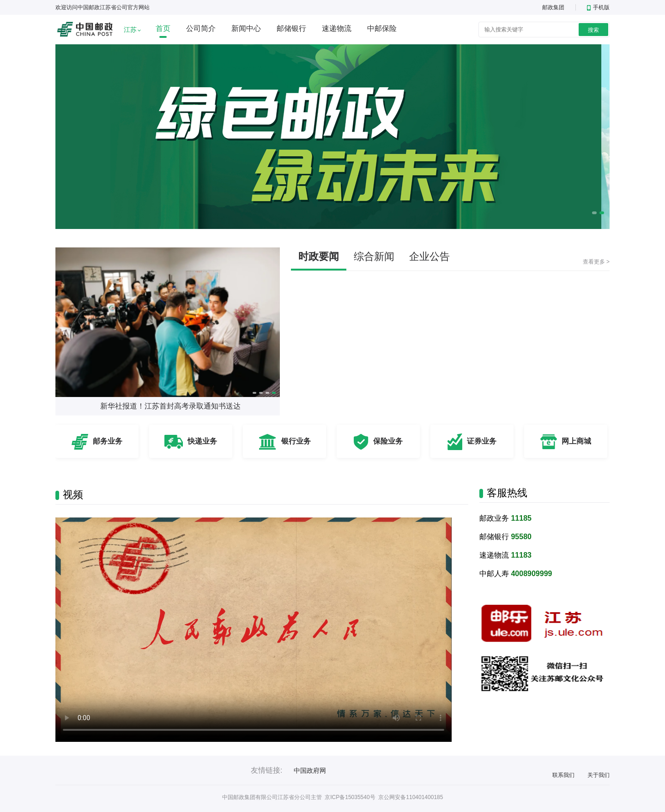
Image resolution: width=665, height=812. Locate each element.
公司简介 (201, 28)
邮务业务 (108, 441)
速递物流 (337, 28)
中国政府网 (310, 770)
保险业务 (388, 441)
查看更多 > (596, 262)
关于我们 (598, 775)
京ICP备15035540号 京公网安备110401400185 (384, 797)
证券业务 (482, 441)
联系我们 (563, 775)
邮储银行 (291, 28)
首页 (163, 28)
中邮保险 (382, 28)
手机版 (598, 7)
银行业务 (296, 441)
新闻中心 (246, 28)
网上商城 (576, 441)
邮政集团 (553, 7)
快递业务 (202, 441)
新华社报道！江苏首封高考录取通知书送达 (170, 406)
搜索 (593, 30)
